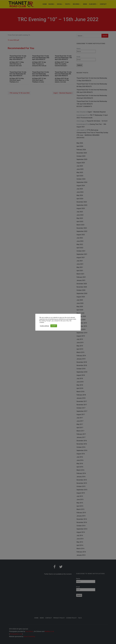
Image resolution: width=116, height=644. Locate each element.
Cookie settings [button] (44, 326)
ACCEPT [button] (54, 326)
